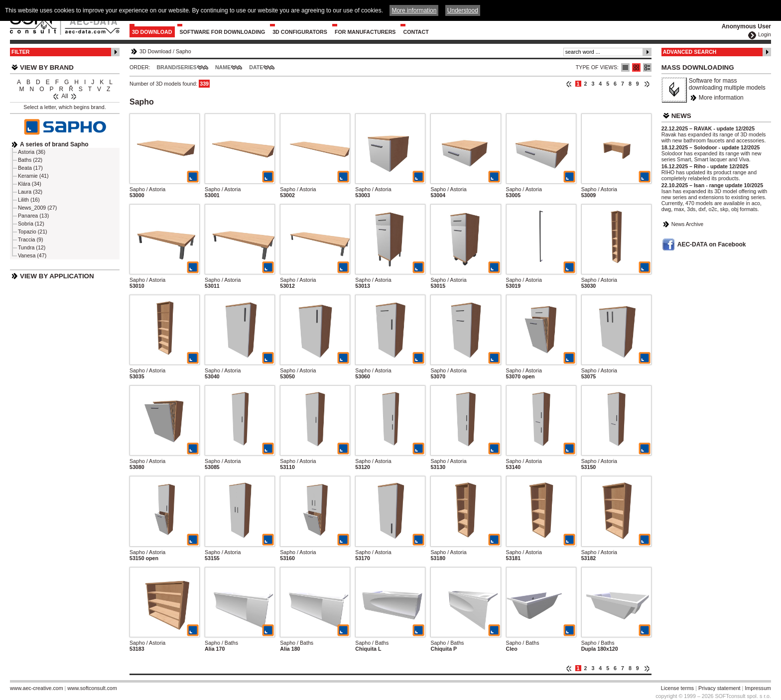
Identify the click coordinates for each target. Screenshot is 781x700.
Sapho (184, 51)
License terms (677, 688)
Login (765, 34)
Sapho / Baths (221, 643)
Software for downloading (223, 32)
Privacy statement (719, 688)
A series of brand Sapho (54, 144)
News (681, 116)
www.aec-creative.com (37, 688)
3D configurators (300, 32)
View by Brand (47, 67)
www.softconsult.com (92, 688)
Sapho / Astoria (147, 189)
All (65, 96)
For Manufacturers (365, 32)
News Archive (688, 224)
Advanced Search (690, 52)
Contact (416, 32)
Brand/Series (177, 67)
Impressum (758, 688)
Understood (463, 10)
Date (256, 67)
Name (223, 67)
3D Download (152, 32)
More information (721, 98)
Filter (21, 52)
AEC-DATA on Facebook (712, 244)
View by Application (57, 276)
